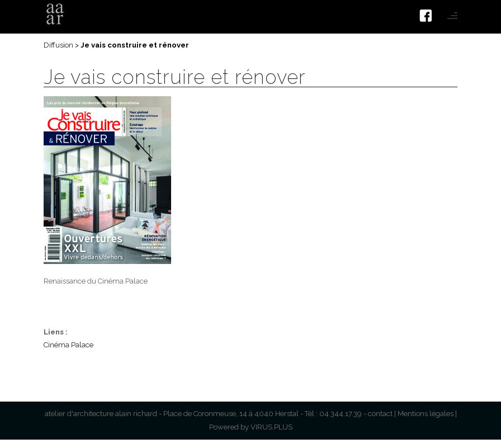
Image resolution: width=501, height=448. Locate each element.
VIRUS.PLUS (271, 427)
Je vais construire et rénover (175, 77)
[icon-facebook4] (429, 16)
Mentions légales (426, 414)
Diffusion (58, 45)
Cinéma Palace (68, 345)
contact (380, 414)
